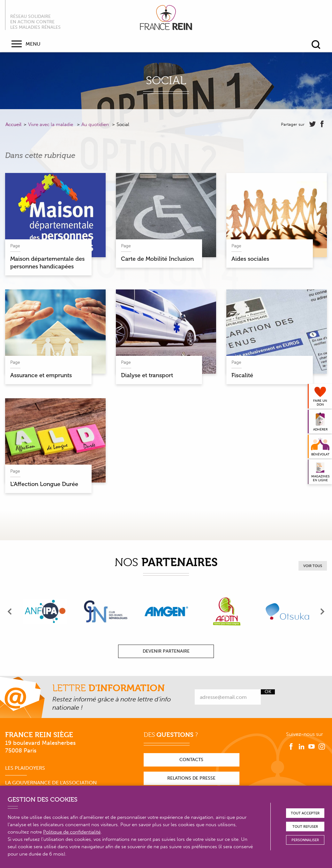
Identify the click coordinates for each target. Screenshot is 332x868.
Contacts (191, 760)
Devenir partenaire (166, 651)
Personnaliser (305, 840)
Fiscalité (242, 375)
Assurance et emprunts (41, 375)
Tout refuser (305, 827)
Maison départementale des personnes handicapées (47, 263)
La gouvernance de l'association (51, 783)
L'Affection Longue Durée (44, 484)
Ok (268, 692)
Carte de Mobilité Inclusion (157, 259)
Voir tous (313, 566)
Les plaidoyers (25, 768)
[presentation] (10, 611)
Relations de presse (191, 778)
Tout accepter (305, 813)
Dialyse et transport (147, 375)
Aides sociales (250, 259)
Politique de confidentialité (72, 832)
